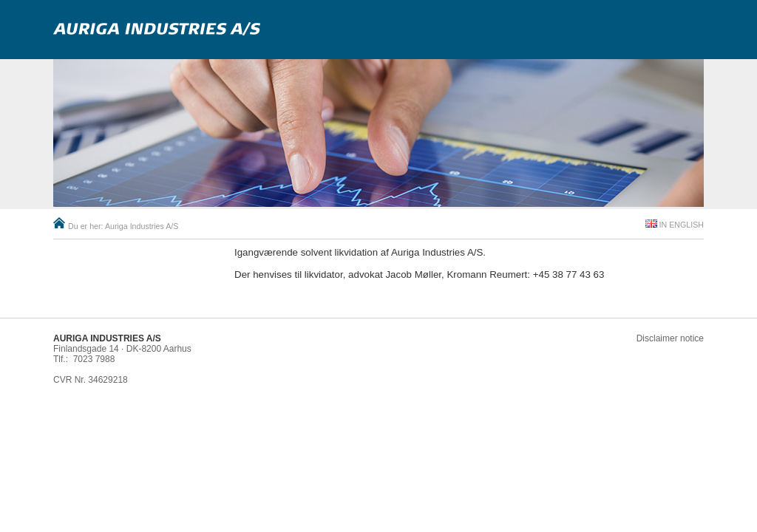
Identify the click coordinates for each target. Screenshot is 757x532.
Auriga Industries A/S (142, 226)
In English (682, 225)
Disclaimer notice (670, 338)
